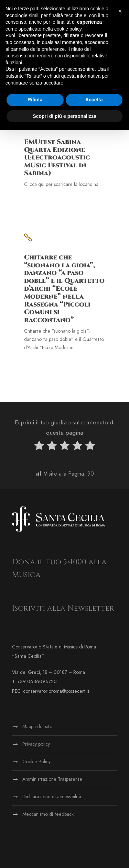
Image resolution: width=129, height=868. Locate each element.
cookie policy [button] (68, 29)
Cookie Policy (36, 762)
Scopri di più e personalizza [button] (64, 116)
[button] (120, 11)
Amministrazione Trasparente (52, 779)
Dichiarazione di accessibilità (52, 797)
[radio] (39, 447)
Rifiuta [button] (35, 100)
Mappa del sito (37, 727)
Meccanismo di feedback (48, 814)
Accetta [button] (94, 100)
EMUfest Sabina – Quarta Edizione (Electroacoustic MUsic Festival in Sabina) (57, 158)
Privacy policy (36, 744)
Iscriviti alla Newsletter (63, 608)
